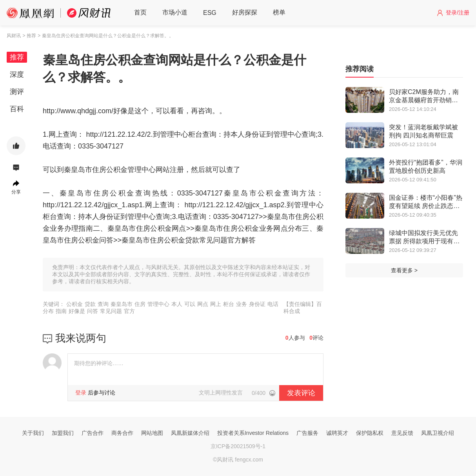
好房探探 (245, 12)
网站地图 (152, 433)
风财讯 (14, 36)
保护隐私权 (370, 433)
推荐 (17, 57)
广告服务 (307, 433)
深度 (17, 74)
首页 (140, 12)
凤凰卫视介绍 (438, 433)
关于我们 (33, 433)
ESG (210, 13)
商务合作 (122, 433)
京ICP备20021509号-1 (238, 446)
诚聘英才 (337, 433)
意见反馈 (402, 433)
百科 (17, 109)
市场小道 (175, 12)
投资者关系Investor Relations (253, 433)
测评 (17, 92)
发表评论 (301, 393)
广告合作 (93, 433)
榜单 (279, 12)
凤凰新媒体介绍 (190, 433)
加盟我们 (63, 433)
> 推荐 (29, 36)
